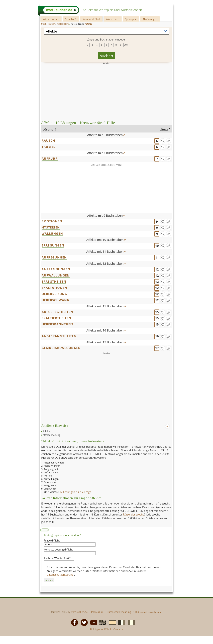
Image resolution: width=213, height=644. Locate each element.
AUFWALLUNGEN (56, 275)
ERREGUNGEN (53, 245)
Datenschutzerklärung (60, 575)
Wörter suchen (51, 19)
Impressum (97, 612)
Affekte (47, 431)
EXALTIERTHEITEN (56, 318)
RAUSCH (48, 140)
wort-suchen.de (79, 612)
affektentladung (52, 435)
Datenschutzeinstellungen (148, 612)
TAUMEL (48, 147)
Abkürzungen (150, 19)
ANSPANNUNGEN (56, 269)
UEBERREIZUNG (54, 294)
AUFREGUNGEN (54, 257)
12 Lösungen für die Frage (75, 492)
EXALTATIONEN (54, 288)
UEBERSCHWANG (55, 300)
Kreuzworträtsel (91, 19)
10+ (126, 45)
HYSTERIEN (51, 227)
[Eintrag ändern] (169, 141)
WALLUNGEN (52, 233)
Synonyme (131, 19)
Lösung (48, 129)
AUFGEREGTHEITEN (57, 312)
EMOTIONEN (52, 221)
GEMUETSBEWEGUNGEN (61, 348)
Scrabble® (71, 19)
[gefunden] (163, 141)
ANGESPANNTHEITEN (59, 336)
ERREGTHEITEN (54, 281)
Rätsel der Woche (134, 514)
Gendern (118, 629)
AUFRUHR (50, 158)
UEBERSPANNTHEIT (57, 324)
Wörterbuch (113, 19)
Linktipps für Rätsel (100, 629)
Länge (164, 129)
